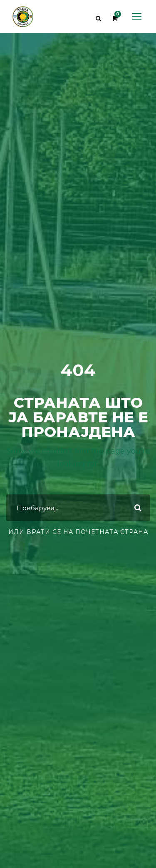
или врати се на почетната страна (78, 532)
